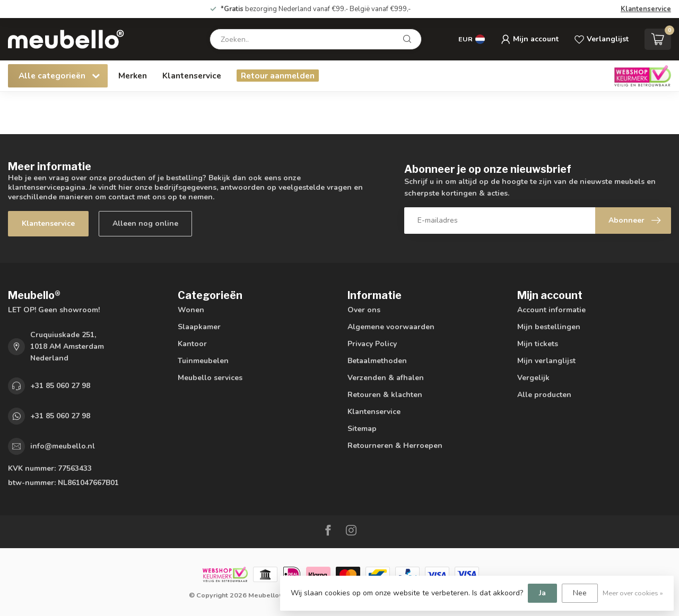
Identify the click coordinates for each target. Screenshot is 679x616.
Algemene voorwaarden (391, 327)
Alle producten (544, 395)
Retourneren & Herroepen (395, 446)
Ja (542, 593)
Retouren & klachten (385, 395)
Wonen (191, 310)
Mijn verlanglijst (546, 361)
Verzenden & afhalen (386, 378)
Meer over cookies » (633, 593)
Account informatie (551, 310)
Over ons (364, 310)
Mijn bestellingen (549, 327)
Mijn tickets (538, 344)
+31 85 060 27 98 (60, 386)
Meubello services (210, 378)
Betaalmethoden (377, 361)
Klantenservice (646, 9)
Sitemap (362, 429)
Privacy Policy (372, 344)
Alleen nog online (145, 223)
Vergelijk (533, 378)
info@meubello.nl (63, 446)
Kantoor (192, 344)
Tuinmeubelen (203, 361)
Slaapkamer (199, 327)
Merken (133, 76)
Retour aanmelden (278, 76)
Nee (580, 593)
